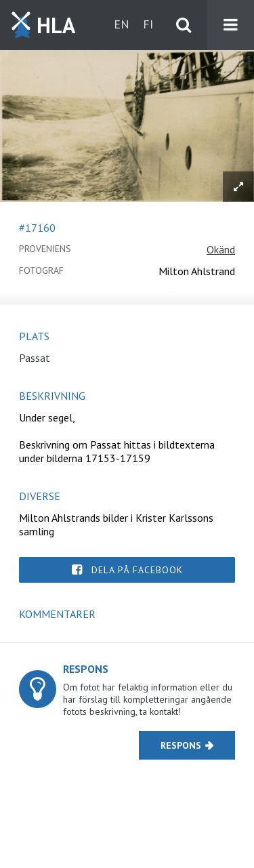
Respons (181, 745)
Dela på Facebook (137, 570)
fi (148, 24)
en (122, 24)
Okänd (221, 249)
